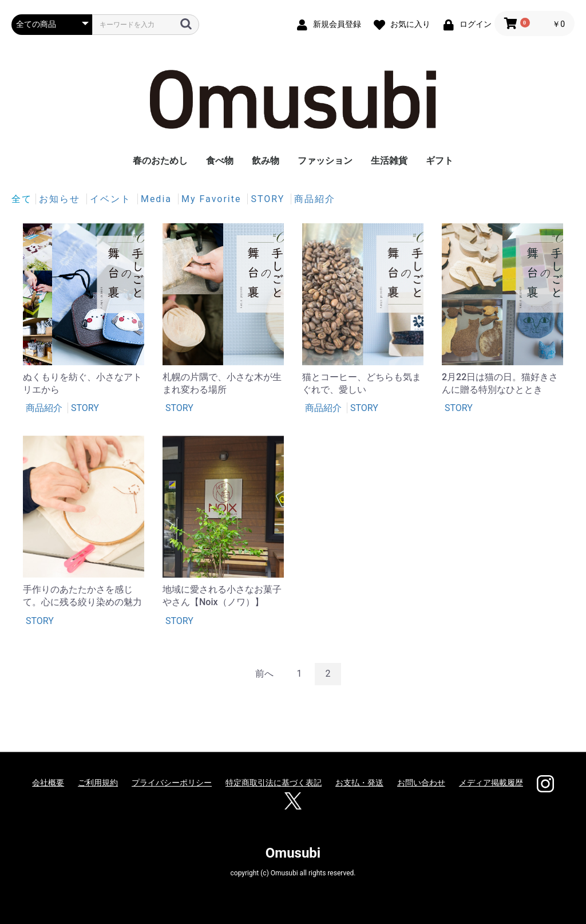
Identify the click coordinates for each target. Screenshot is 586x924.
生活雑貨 (389, 161)
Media (158, 199)
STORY (269, 199)
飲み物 (266, 161)
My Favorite (213, 199)
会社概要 (48, 783)
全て (22, 199)
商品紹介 (315, 199)
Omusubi (293, 853)
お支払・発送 (359, 783)
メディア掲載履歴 (491, 783)
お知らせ (61, 199)
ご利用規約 (98, 783)
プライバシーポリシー (172, 783)
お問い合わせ (421, 783)
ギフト (439, 161)
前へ (264, 674)
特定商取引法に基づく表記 (274, 783)
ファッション (325, 161)
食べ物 (220, 161)
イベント (112, 199)
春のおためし (160, 161)
